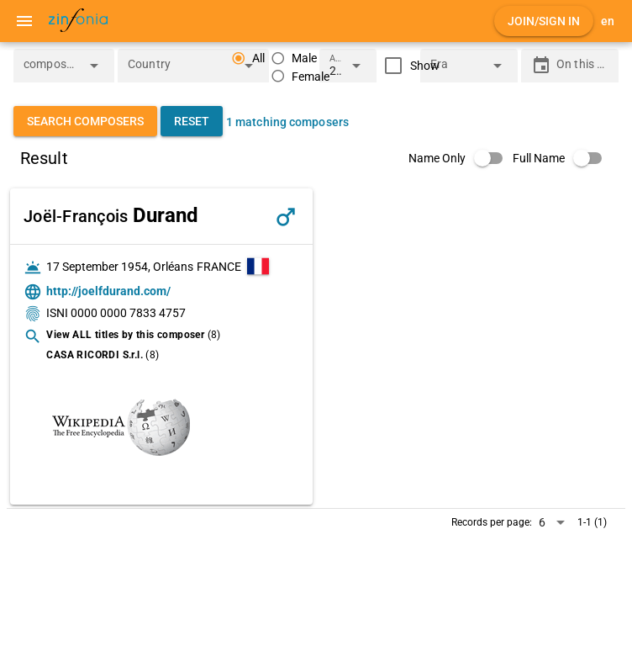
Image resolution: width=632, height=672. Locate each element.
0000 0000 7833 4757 (128, 313)
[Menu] (24, 21)
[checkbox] (408, 66)
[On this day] (582, 66)
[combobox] (51, 71)
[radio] (294, 58)
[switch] (461, 158)
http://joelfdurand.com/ (108, 291)
